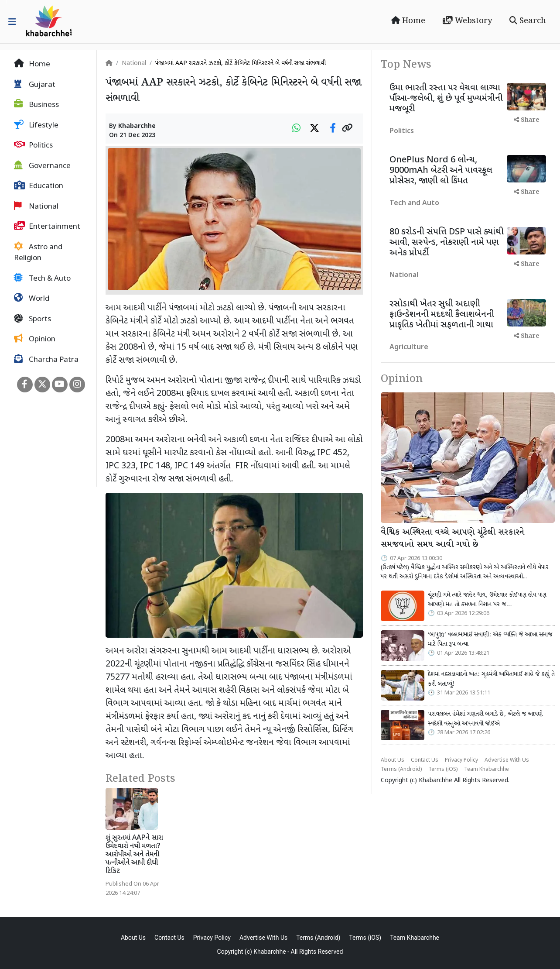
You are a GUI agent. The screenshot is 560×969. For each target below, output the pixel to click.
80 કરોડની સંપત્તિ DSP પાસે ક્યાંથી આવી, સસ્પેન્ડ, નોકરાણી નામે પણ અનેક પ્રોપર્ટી (447, 243)
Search (528, 21)
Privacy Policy (461, 760)
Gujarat (35, 85)
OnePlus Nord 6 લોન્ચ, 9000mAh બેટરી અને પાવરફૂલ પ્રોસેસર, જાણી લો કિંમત (441, 171)
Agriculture (409, 348)
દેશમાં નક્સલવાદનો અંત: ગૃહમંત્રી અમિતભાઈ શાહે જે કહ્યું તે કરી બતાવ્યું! (491, 679)
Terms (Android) (401, 770)
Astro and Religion (38, 253)
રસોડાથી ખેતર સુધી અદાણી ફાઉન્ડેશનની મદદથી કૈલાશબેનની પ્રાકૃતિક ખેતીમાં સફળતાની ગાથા (442, 315)
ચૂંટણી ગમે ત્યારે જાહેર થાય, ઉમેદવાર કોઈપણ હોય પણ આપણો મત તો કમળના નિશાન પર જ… (487, 600)
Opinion (35, 339)
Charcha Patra (46, 360)
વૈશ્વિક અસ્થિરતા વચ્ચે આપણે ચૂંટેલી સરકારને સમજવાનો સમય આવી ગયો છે (452, 539)
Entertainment (47, 227)
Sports (32, 319)
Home (408, 21)
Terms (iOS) (443, 770)
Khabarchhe (137, 126)
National (36, 206)
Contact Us (425, 760)
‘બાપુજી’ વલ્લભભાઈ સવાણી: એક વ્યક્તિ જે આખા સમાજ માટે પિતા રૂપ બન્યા (490, 639)
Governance (42, 166)
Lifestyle (36, 125)
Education (39, 186)
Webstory (467, 21)
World (32, 299)
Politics (33, 145)
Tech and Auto (414, 204)
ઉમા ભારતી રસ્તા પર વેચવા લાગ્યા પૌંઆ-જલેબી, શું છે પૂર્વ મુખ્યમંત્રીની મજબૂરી (446, 99)
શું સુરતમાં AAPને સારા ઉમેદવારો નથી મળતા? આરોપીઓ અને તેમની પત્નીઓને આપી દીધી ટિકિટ (134, 855)
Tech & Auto (42, 278)
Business (36, 105)
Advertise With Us (507, 760)
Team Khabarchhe (487, 770)
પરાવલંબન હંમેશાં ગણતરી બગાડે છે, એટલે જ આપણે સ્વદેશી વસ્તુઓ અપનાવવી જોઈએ (485, 719)
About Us (393, 760)
